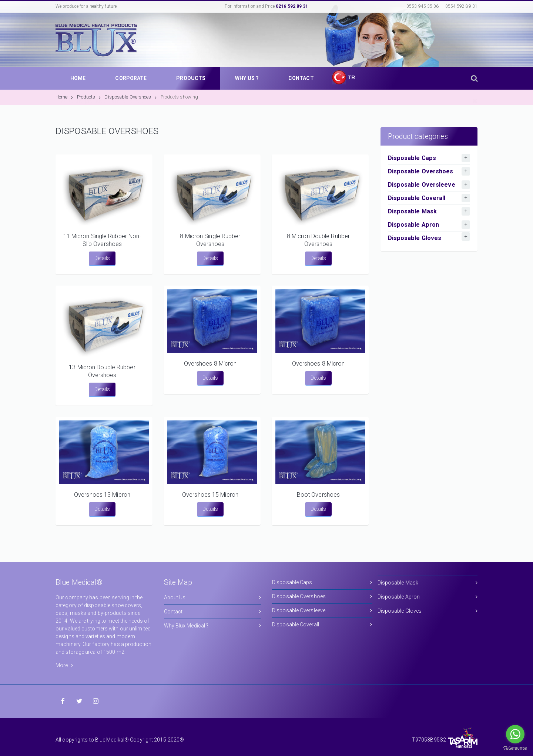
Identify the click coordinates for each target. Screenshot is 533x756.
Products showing (180, 97)
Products (89, 97)
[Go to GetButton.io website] (515, 748)
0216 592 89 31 (292, 6)
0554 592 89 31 (461, 6)
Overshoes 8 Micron (210, 364)
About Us (213, 598)
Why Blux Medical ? (213, 626)
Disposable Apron (428, 597)
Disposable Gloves (428, 611)
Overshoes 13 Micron (102, 495)
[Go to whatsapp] (515, 734)
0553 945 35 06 (423, 6)
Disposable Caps (322, 582)
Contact (213, 612)
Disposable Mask (428, 583)
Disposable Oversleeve (322, 611)
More (64, 665)
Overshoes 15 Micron (210, 495)
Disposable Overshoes (130, 97)
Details (102, 258)
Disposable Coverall (322, 625)
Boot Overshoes (318, 495)
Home (64, 97)
